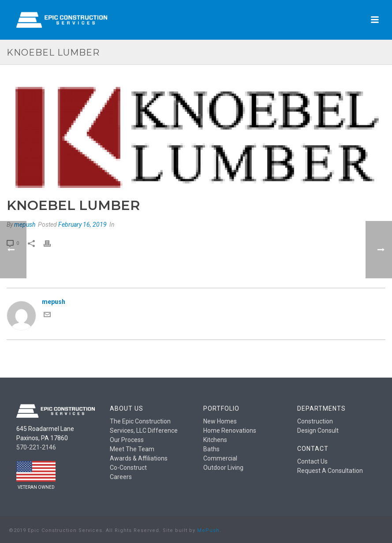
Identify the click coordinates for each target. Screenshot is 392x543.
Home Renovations (230, 431)
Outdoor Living (223, 468)
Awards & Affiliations (139, 458)
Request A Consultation (330, 471)
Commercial (220, 458)
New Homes (220, 421)
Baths (211, 449)
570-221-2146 (36, 447)
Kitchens (215, 440)
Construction (315, 421)
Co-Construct (128, 468)
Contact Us (312, 461)
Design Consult (318, 431)
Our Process (127, 440)
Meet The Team (132, 449)
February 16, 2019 (82, 225)
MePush (208, 530)
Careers (121, 477)
